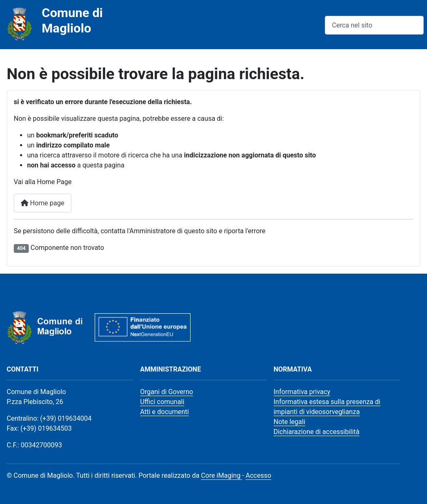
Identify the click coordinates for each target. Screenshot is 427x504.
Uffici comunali (162, 402)
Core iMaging (222, 475)
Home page (43, 203)
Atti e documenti (165, 412)
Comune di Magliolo (72, 20)
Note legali (289, 422)
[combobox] (374, 25)
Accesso (258, 475)
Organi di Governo (167, 392)
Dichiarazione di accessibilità (316, 432)
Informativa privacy (302, 392)
